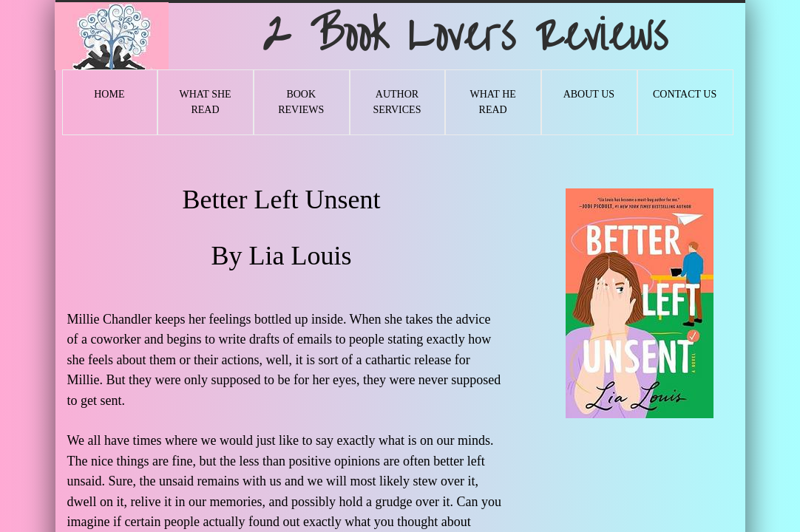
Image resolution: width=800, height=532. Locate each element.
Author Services (397, 102)
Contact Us (685, 94)
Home (109, 94)
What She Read (205, 102)
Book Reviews (301, 102)
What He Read (492, 102)
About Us (589, 94)
